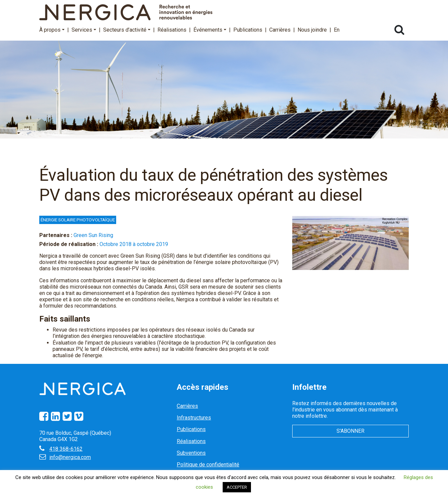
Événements (210, 30)
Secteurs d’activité (127, 30)
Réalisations (172, 30)
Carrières (280, 30)
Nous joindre (312, 30)
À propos (52, 30)
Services (84, 30)
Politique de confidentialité (208, 465)
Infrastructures (194, 418)
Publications (248, 30)
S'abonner (350, 431)
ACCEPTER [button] (237, 487)
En (337, 30)
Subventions (191, 453)
